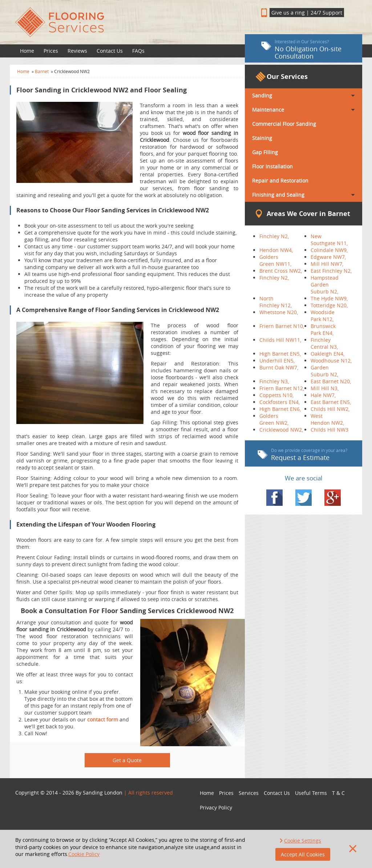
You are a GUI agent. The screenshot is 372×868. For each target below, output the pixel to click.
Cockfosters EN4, (280, 402)
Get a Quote (127, 760)
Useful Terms (311, 793)
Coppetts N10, (276, 395)
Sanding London (103, 793)
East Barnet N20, (331, 381)
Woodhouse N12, (331, 361)
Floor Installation (272, 166)
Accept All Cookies (303, 854)
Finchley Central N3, (324, 343)
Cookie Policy (84, 854)
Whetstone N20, (279, 312)
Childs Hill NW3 (329, 430)
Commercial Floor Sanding (284, 124)
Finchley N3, (274, 381)
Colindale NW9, (329, 250)
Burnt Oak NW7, (279, 367)
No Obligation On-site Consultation (301, 49)
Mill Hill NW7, (327, 264)
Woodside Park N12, (323, 316)
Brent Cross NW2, (281, 271)
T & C (338, 793)
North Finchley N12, (276, 302)
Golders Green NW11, (275, 260)
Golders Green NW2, (274, 419)
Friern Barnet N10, (282, 326)
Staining (262, 138)
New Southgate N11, (329, 240)
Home (27, 51)
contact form (103, 719)
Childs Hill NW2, (330, 409)
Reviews (77, 51)
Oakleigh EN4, (327, 354)
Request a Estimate (302, 455)
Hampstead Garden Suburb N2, (325, 285)
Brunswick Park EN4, (323, 329)
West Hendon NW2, (327, 419)
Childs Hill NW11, (280, 340)
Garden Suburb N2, (324, 371)
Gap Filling (265, 152)
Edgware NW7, (328, 257)
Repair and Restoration (280, 181)
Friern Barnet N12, (282, 388)
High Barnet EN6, (280, 409)
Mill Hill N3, (325, 388)
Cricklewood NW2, (281, 430)
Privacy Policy (216, 807)
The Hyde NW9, (329, 298)
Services (249, 793)
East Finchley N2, (331, 271)
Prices (51, 51)
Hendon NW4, (276, 250)
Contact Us (110, 51)
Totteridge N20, (329, 305)
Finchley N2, (274, 236)
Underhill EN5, (277, 361)
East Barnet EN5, (331, 402)
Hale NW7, (323, 395)
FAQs (138, 51)
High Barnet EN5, (280, 354)
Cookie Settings (303, 841)
